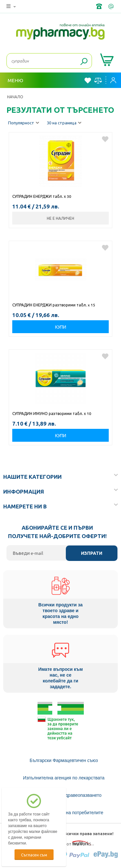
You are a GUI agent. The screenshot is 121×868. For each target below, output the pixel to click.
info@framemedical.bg (112, 6)
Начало (15, 97)
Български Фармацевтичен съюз (64, 760)
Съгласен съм (34, 855)
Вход (113, 80)
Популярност (24, 123)
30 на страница (64, 123)
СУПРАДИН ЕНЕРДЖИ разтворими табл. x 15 (54, 305)
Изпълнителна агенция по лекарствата (64, 778)
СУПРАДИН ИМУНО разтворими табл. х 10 (52, 413)
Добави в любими (105, 139)
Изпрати (92, 553)
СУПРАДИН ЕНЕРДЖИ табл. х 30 (42, 196)
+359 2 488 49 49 (100, 6)
